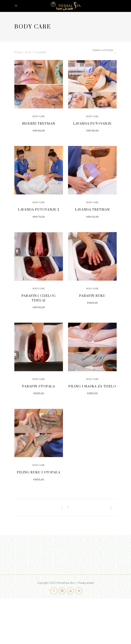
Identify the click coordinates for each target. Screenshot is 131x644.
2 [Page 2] (68, 507)
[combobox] (95, 50)
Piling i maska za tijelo (92, 386)
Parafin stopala (39, 386)
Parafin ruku (92, 296)
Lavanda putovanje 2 (39, 210)
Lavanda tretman (92, 210)
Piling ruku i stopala (39, 472)
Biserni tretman (39, 124)
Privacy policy (86, 583)
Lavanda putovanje (92, 124)
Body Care (39, 116)
